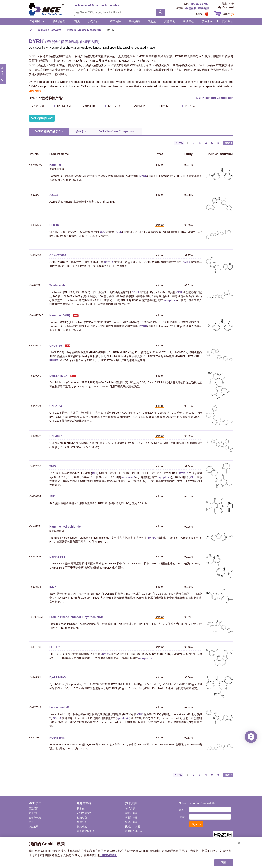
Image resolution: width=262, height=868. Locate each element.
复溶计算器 (131, 822)
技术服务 (207, 21)
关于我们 (34, 813)
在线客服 (203, 8)
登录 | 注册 (228, 4)
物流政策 (82, 827)
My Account (226, 7)
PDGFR (54, 360)
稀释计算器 (131, 818)
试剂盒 (152, 21)
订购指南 (82, 818)
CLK (119, 232)
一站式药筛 (114, 21)
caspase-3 (129, 477)
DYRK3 (108, 262)
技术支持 (82, 809)
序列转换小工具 (134, 831)
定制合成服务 (84, 813)
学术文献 (130, 809)
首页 (77, 21)
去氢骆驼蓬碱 (57, 169)
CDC (103, 232)
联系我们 (228, 21)
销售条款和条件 (86, 831)
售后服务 (82, 822)
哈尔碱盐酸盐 (57, 531)
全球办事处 (35, 818)
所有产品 (93, 21)
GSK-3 (57, 718)
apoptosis (171, 300)
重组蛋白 (134, 21)
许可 (31, 822)
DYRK (143, 176)
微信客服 (191, 8)
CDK (179, 292)
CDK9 (135, 292)
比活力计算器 (133, 827)
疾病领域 (59, 21)
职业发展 (34, 827)
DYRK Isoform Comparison (215, 98)
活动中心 (189, 21)
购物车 (228, 14)
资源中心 (170, 21)
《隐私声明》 (109, 855)
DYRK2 (184, 473)
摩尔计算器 (131, 813)
